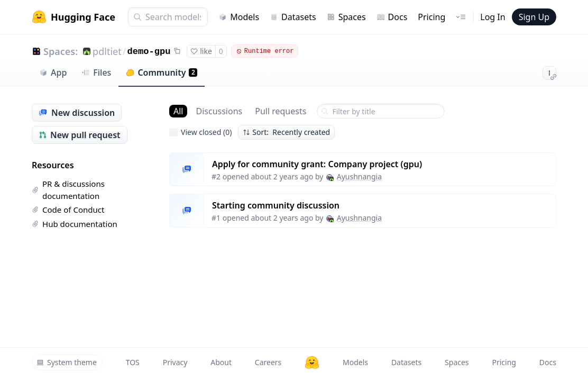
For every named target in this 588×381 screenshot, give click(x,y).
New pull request (80, 135)
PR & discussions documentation (68, 190)
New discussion (77, 113)
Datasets (293, 17)
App (53, 72)
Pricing (431, 17)
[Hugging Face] (312, 362)
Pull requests (281, 111)
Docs (392, 17)
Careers (268, 362)
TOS (133, 362)
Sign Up (534, 17)
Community (162, 72)
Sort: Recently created (286, 132)
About (221, 362)
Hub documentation (75, 224)
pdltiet (107, 51)
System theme (67, 362)
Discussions (219, 111)
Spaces (346, 17)
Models (239, 17)
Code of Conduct (68, 210)
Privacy (175, 362)
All (178, 111)
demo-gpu (149, 52)
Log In (493, 17)
